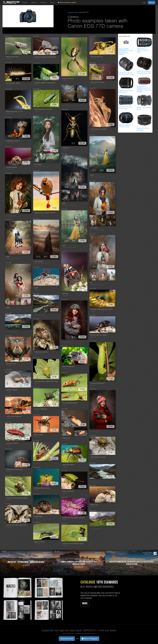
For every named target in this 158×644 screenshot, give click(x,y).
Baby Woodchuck (68, 367)
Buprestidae (38, 516)
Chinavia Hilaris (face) (42, 488)
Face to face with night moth (16, 525)
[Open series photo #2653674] (8, 302)
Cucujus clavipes (12, 443)
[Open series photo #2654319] (68, 396)
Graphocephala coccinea (43, 109)
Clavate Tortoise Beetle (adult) (17, 498)
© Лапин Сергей (10, 143)
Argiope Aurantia (68, 79)
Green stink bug (68, 491)
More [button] (53, 3)
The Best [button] (44, 3)
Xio (91, 283)
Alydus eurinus (39, 542)
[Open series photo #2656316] (43, 158)
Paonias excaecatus (98, 383)
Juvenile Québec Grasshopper (45, 83)
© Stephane (9, 59)
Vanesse (65, 294)
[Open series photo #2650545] (111, 275)
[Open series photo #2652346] (94, 220)
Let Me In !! (66, 148)
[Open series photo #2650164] (68, 432)
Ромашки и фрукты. (13, 141)
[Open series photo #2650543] (94, 275)
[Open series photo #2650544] (103, 275)
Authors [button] (34, 3)
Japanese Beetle (68, 465)
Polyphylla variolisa (41, 352)
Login (144, 3)
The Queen (38, 165)
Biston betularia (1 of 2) (14, 112)
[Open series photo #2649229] (74, 195)
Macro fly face (11, 364)
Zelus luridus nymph (97, 82)
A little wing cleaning (13, 416)
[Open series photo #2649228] (66, 195)
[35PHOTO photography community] (11, 3)
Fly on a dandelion (41, 409)
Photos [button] (25, 3)
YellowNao (94, 228)
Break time (94, 505)
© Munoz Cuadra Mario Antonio (41, 167)
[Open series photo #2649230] (83, 195)
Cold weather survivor (98, 457)
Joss (92, 175)
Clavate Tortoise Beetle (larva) (73, 544)
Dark (64, 203)
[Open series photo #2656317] (53, 158)
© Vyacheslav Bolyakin (39, 315)
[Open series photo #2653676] (26, 302)
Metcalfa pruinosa (12, 57)
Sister (8, 307)
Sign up (151, 3)
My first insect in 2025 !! (99, 335)
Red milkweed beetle (70, 403)
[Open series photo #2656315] (36, 158)
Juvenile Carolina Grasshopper (45, 57)
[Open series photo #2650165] (81, 432)
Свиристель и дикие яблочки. (45, 213)
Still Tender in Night (13, 83)
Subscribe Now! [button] (67, 639)
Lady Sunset (39, 261)
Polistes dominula (97, 57)
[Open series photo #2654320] (81, 396)
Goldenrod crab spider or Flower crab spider (74, 518)
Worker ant (66, 438)
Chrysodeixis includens (99, 129)
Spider (36, 288)
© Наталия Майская (11, 216)
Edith (8, 257)
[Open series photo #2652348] (111, 220)
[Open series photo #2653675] (16, 302)
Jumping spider (11, 167)
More (85, 604)
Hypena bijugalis (12, 390)
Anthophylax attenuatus (14, 470)
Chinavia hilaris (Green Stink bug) (46, 381)
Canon (76, 12)
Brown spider (39, 435)
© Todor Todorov (66, 106)
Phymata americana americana (101, 309)
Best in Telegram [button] (90, 639)
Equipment (71, 12)
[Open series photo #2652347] (102, 220)
